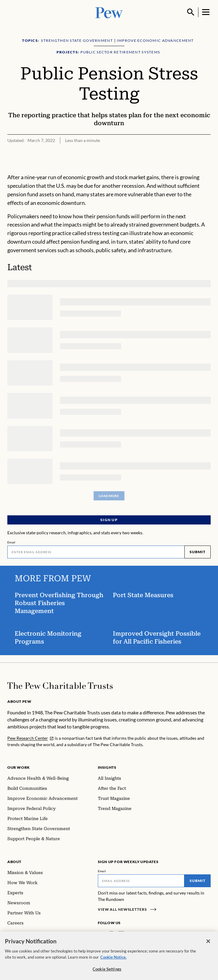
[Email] (96, 552)
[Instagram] (111, 934)
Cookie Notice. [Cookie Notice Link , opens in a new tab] (113, 961)
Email (11, 542)
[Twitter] (130, 934)
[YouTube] (139, 934)
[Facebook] (102, 934)
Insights (107, 767)
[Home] (60, 686)
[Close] (208, 945)
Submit (198, 552)
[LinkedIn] (121, 934)
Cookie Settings (107, 973)
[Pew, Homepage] (109, 12)
